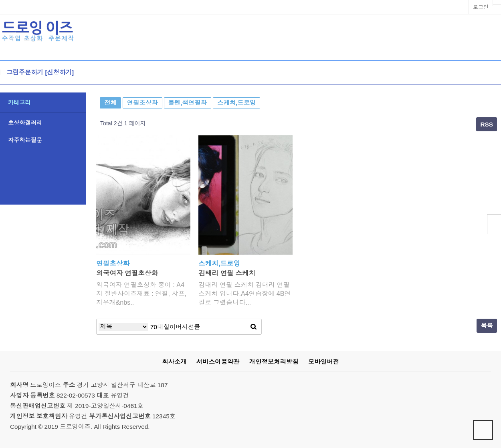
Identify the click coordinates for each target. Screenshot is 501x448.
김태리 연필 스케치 (227, 273)
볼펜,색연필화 (188, 103)
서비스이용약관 (218, 362)
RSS (487, 124)
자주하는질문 (25, 140)
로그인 (481, 7)
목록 (487, 326)
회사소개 (174, 362)
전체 (110, 103)
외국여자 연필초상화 (127, 273)
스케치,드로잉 (236, 103)
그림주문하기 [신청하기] (40, 72)
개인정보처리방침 (274, 362)
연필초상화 (142, 103)
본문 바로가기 (0, 0)
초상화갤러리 (25, 123)
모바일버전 (324, 362)
